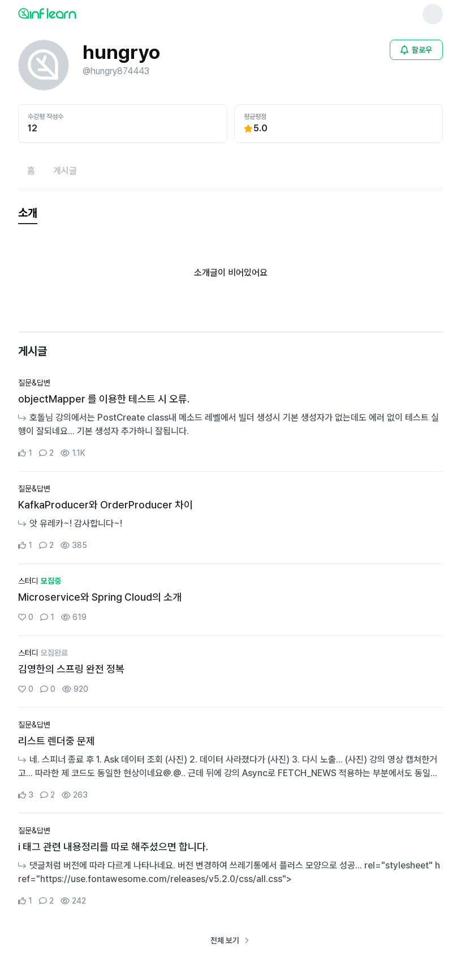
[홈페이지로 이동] (31, 171)
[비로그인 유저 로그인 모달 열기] (416, 50)
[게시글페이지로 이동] (65, 171)
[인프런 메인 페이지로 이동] (75, 13)
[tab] (28, 213)
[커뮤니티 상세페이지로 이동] (230, 418)
